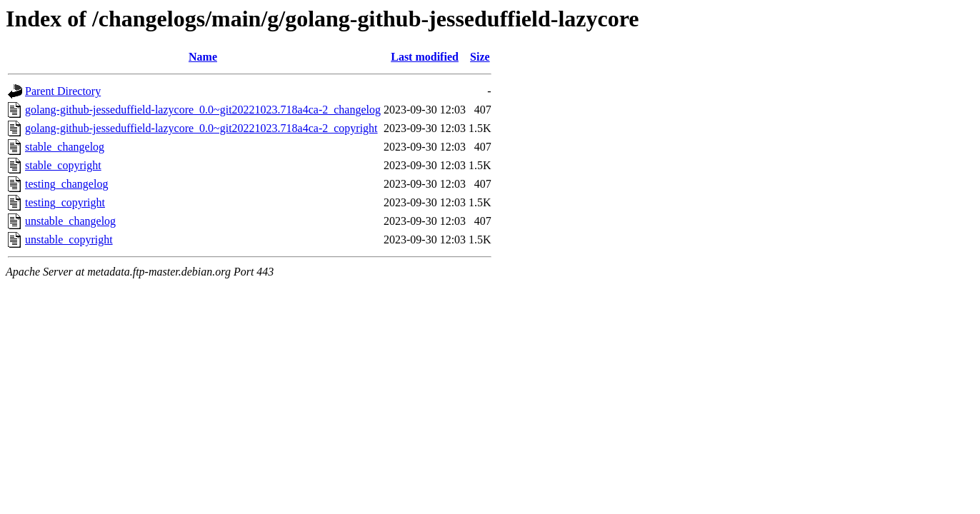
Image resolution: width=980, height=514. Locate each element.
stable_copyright (63, 165)
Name (203, 57)
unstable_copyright (69, 240)
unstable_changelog (70, 221)
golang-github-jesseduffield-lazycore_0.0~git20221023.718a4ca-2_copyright (201, 128)
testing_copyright (65, 202)
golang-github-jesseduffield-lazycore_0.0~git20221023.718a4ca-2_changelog (203, 110)
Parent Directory (63, 91)
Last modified (425, 57)
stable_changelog (65, 147)
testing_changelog (66, 184)
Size (480, 57)
